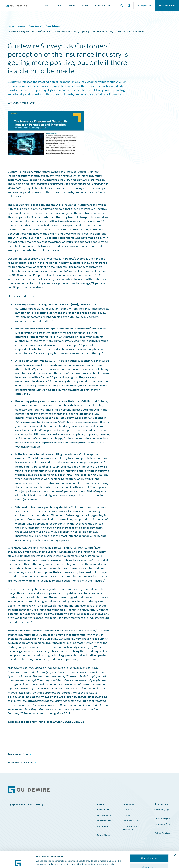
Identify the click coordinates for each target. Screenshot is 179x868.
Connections (103, 810)
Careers (101, 804)
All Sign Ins (163, 804)
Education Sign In (162, 818)
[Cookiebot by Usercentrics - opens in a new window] (18, 863)
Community (128, 804)
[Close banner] (175, 840)
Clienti (59, 5)
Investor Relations (105, 821)
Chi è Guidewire (102, 5)
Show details (42, 856)
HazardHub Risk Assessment (130, 828)
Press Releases (53, 26)
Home (11, 26)
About (21, 26)
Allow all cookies (149, 843)
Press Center (35, 26)
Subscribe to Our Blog (20, 762)
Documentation (104, 815)
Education (128, 815)
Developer (128, 810)
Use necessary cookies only (149, 861)
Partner (72, 5)
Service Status (103, 835)
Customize (149, 852)
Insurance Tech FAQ (132, 821)
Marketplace (103, 826)
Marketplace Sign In (162, 826)
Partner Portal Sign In (163, 834)
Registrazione (145, 6)
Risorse (84, 5)
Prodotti (46, 5)
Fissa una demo (167, 5)
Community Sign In (162, 811)
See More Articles (18, 754)
